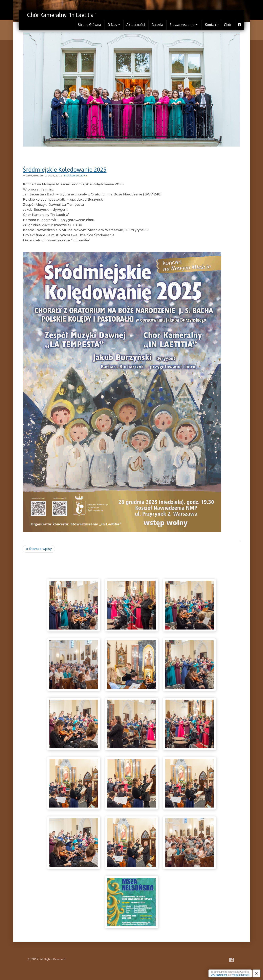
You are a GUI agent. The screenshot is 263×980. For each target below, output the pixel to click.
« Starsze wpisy (39, 549)
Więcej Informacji (241, 975)
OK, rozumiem (219, 975)
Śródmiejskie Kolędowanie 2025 (65, 170)
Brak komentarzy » (76, 176)
